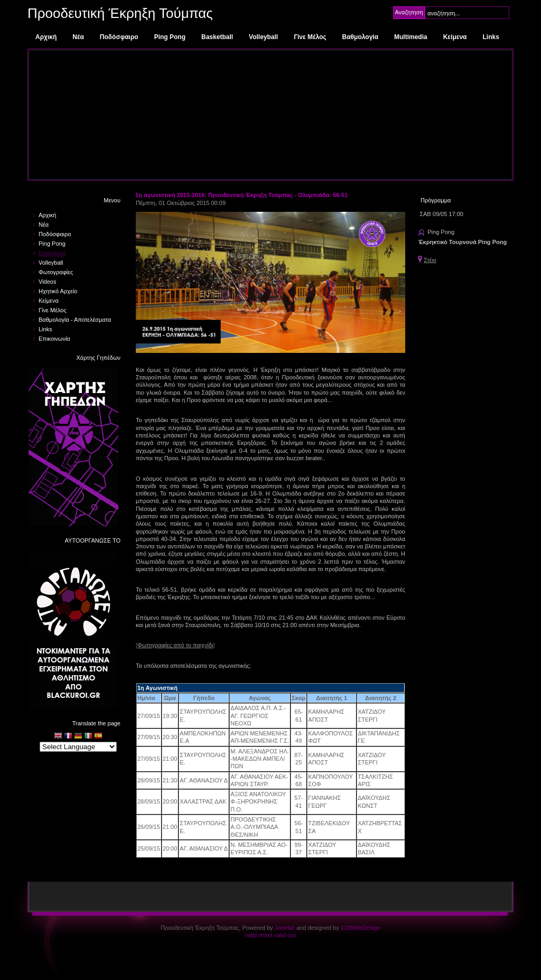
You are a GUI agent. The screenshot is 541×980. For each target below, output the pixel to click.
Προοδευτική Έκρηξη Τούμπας (120, 13)
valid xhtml (258, 935)
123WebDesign (361, 928)
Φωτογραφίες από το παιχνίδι (175, 645)
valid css (285, 935)
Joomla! (285, 928)
